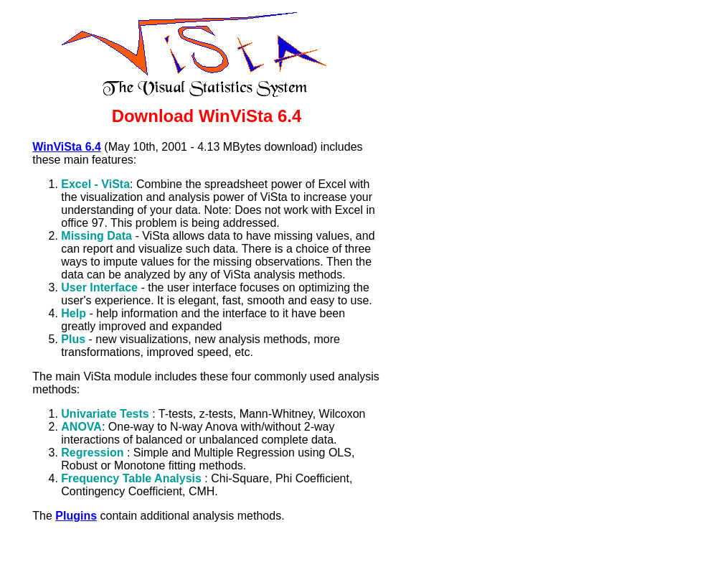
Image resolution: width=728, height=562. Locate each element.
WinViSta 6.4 (67, 147)
